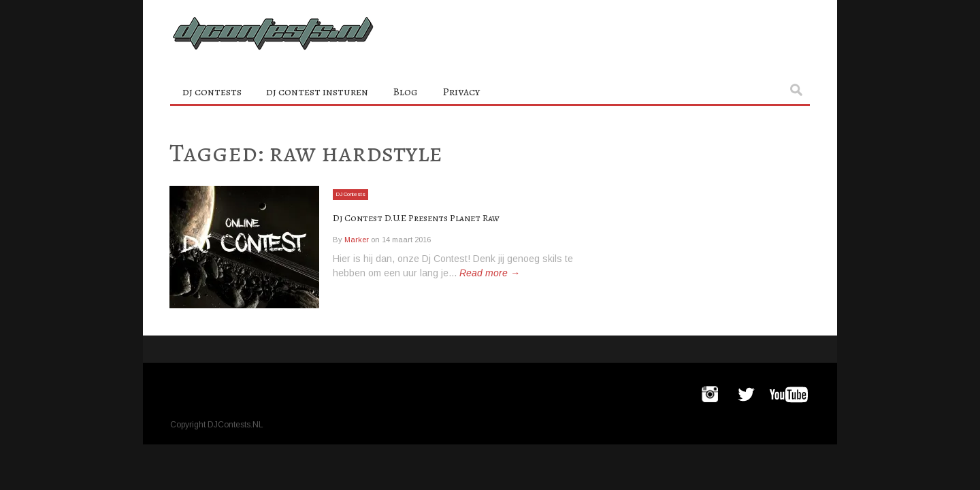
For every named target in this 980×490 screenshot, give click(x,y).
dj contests (212, 92)
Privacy (461, 92)
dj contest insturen (317, 92)
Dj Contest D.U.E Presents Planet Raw (452, 217)
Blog (405, 92)
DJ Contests (356, 194)
